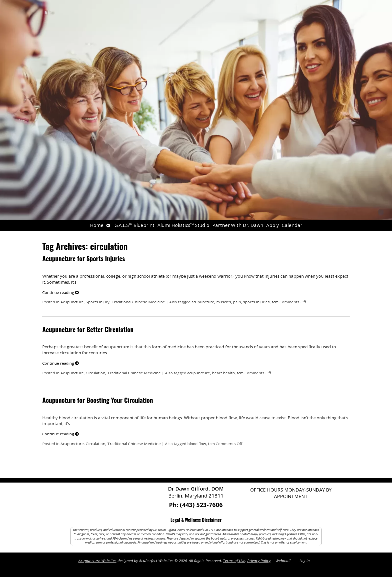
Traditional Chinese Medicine (138, 302)
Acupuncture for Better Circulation (88, 329)
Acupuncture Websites (97, 561)
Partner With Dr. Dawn (238, 225)
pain (237, 302)
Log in (305, 561)
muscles (224, 302)
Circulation (95, 373)
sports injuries (256, 302)
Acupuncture (72, 302)
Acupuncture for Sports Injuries (83, 258)
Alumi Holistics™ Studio (183, 225)
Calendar (292, 225)
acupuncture (203, 302)
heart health (223, 373)
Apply (272, 225)
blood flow (197, 444)
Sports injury (98, 302)
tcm (275, 302)
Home (97, 225)
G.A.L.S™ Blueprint (134, 225)
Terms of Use (234, 561)
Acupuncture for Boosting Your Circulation (98, 400)
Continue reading (60, 292)
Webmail (283, 561)
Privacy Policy (259, 561)
